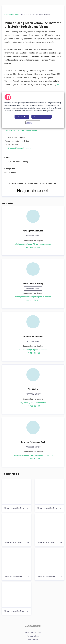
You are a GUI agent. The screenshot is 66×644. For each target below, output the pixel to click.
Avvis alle (22, 117)
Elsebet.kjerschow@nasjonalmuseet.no (21, 130)
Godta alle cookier (42, 117)
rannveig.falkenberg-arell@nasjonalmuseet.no (33, 455)
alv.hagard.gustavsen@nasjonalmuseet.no (33, 244)
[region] (33, 110)
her (58, 84)
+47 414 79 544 (33, 459)
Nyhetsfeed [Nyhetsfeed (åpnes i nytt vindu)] (33, 639)
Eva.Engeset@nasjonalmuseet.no (18, 148)
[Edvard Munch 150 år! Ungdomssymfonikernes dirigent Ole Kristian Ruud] (16, 560)
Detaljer (29, 123)
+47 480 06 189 (33, 406)
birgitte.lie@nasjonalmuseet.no (33, 402)
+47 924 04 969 (33, 353)
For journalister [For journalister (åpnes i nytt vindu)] (33, 636)
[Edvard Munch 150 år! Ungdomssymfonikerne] (49, 560)
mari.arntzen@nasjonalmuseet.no (33, 350)
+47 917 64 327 (33, 300)
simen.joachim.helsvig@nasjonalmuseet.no (33, 297)
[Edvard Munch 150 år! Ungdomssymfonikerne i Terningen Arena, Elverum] (16, 595)
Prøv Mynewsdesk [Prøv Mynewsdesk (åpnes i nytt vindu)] (33, 632)
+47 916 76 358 (33, 247)
